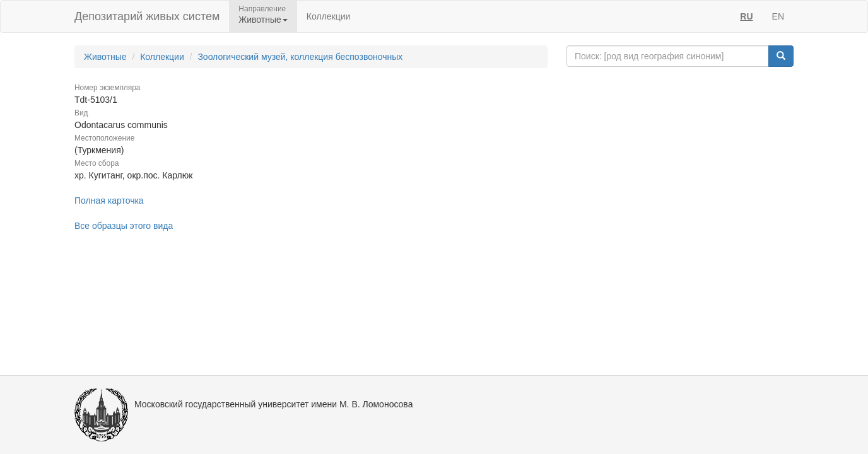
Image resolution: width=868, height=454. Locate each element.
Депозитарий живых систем (147, 16)
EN (778, 16)
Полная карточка (109, 201)
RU (746, 16)
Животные (105, 57)
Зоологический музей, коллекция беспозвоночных (300, 57)
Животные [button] (263, 20)
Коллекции (329, 16)
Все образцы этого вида (124, 226)
